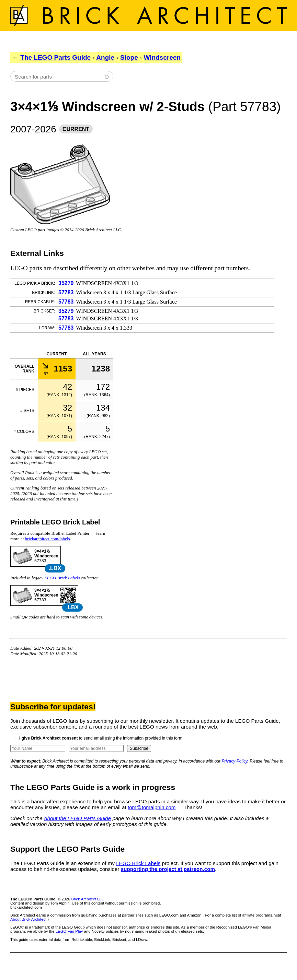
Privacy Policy (235, 761)
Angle (105, 57)
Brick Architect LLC (88, 899)
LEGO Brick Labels (62, 578)
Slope (129, 57)
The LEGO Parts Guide (55, 57)
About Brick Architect (28, 919)
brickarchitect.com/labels (48, 539)
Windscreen (162, 57)
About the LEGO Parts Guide (77, 818)
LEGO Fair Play (69, 931)
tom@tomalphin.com (152, 807)
